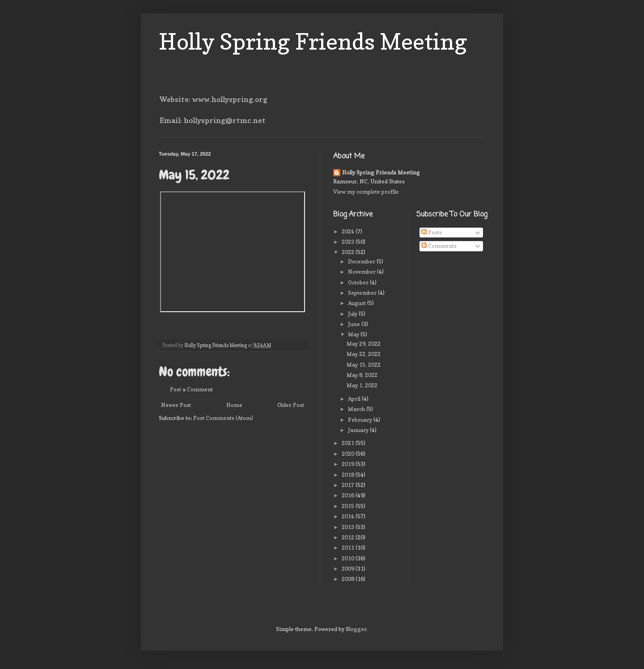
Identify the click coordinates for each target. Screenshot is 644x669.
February (361, 420)
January (359, 430)
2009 (349, 569)
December (362, 261)
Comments (439, 246)
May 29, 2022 (364, 344)
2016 (349, 495)
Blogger (356, 629)
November (362, 272)
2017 (349, 485)
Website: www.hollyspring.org (214, 99)
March (357, 409)
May (354, 334)
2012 (349, 537)
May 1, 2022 (362, 385)
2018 (349, 475)
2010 (349, 558)
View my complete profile (366, 192)
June (355, 324)
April (355, 399)
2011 (349, 548)
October (359, 282)
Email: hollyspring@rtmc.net (213, 120)
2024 (349, 231)
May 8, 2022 (362, 375)
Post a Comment (191, 389)
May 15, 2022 (364, 365)
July (353, 314)
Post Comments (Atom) (223, 418)
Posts (432, 232)
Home (234, 405)
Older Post (291, 405)
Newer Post (176, 405)
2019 (349, 464)
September (363, 293)
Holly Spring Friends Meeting (313, 41)
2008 (349, 579)
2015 (349, 506)
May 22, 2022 (364, 354)
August (358, 303)
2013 (349, 527)
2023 (349, 242)
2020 (349, 454)
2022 (349, 252)
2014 (349, 516)
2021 (349, 443)
